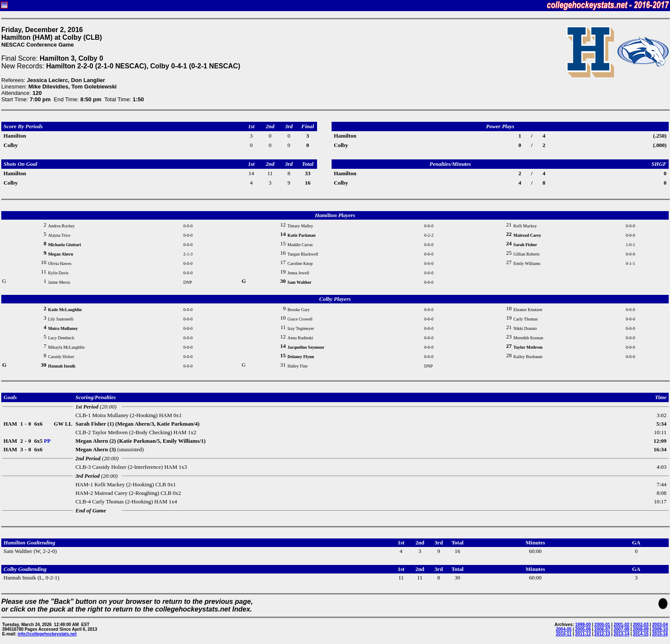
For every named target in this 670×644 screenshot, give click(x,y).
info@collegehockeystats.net (47, 634)
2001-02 (622, 625)
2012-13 (602, 634)
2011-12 (583, 634)
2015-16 (660, 634)
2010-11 (564, 634)
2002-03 (641, 625)
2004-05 (564, 629)
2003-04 (660, 625)
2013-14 (622, 634)
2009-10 (660, 629)
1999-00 (583, 625)
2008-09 (641, 629)
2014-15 (641, 634)
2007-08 (622, 629)
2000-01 (602, 625)
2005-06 (583, 629)
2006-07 (602, 629)
